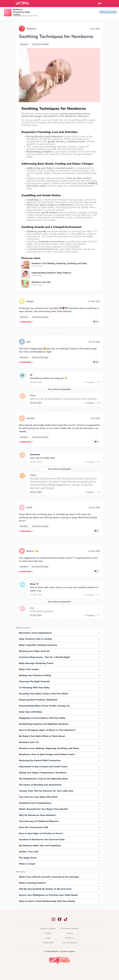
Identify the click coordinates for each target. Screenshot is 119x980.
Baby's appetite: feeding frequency (38, 645)
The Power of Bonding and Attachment (40, 785)
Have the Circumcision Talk (34, 827)
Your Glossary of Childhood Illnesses (39, 821)
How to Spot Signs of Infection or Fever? (41, 833)
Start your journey (108, 12)
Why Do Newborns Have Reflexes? (38, 815)
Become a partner (48, 929)
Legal (48, 938)
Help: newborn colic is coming (35, 639)
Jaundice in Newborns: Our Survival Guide (42, 839)
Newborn (24, 44)
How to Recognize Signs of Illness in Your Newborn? (47, 730)
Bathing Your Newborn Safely (35, 675)
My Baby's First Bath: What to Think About (42, 736)
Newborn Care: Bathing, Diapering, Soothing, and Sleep (49, 748)
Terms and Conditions (70, 929)
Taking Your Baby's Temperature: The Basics (43, 773)
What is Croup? (27, 864)
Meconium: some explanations (35, 633)
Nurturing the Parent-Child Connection (40, 760)
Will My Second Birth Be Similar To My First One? (45, 889)
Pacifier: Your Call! (29, 852)
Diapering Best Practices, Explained (38, 700)
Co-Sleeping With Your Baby (34, 688)
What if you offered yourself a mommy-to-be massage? (49, 877)
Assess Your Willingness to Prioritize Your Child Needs (48, 895)
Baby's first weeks (29, 669)
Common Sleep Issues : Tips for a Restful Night (44, 657)
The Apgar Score (28, 858)
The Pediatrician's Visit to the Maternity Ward (43, 779)
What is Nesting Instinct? (32, 883)
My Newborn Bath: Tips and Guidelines (40, 846)
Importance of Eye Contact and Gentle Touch (43, 767)
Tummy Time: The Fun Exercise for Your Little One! (46, 791)
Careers (48, 933)
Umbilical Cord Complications (35, 803)
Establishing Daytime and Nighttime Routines (44, 724)
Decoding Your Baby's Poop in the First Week (43, 694)
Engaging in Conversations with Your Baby (42, 718)
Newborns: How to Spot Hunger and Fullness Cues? (47, 754)
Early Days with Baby (30, 712)
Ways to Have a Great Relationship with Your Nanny (47, 901)
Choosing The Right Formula (34, 681)
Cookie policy (48, 943)
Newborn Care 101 (29, 742)
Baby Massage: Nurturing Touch (36, 663)
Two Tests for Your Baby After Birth (38, 797)
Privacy (70, 933)
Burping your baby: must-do (34, 651)
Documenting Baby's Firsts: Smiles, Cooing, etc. (44, 706)
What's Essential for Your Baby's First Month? (43, 809)
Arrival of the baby (41, 44)
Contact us (70, 938)
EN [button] (100, 3)
